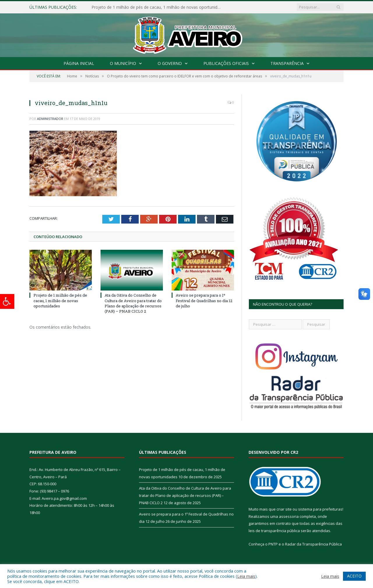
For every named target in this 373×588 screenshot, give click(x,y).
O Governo (170, 63)
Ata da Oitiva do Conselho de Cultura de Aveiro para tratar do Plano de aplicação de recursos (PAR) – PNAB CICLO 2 (133, 303)
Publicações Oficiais (226, 63)
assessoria (289, 516)
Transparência (287, 63)
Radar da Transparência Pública (313, 544)
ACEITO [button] (354, 576)
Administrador (50, 119)
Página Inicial (79, 63)
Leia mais (246, 576)
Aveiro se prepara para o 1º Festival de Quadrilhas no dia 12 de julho (204, 300)
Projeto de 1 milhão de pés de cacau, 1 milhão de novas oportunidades (159, 7)
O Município (123, 63)
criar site (284, 509)
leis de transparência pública (274, 531)
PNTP (273, 544)
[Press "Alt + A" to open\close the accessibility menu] (7, 301)
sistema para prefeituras (320, 509)
